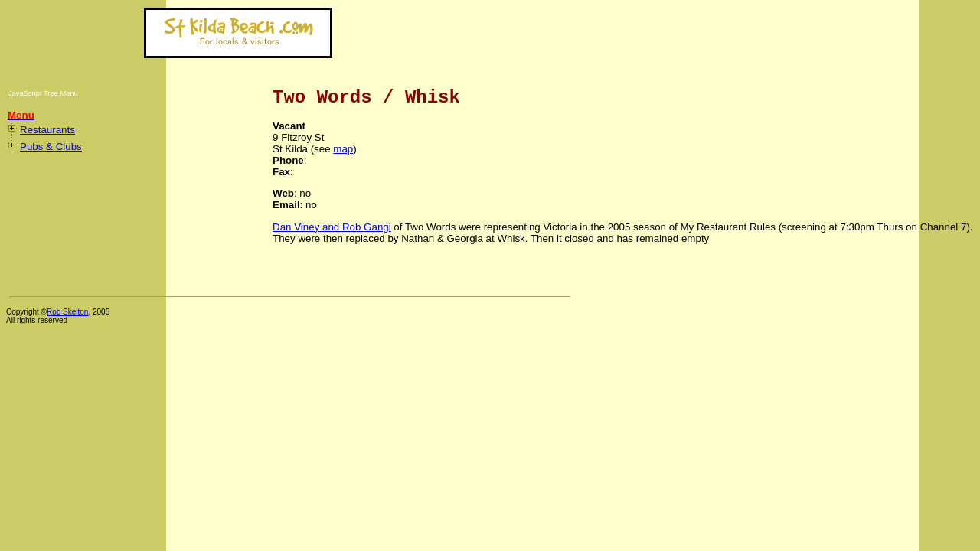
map (343, 149)
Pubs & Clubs (51, 147)
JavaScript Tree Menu (43, 93)
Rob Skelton (67, 312)
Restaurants (47, 130)
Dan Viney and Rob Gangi (332, 227)
